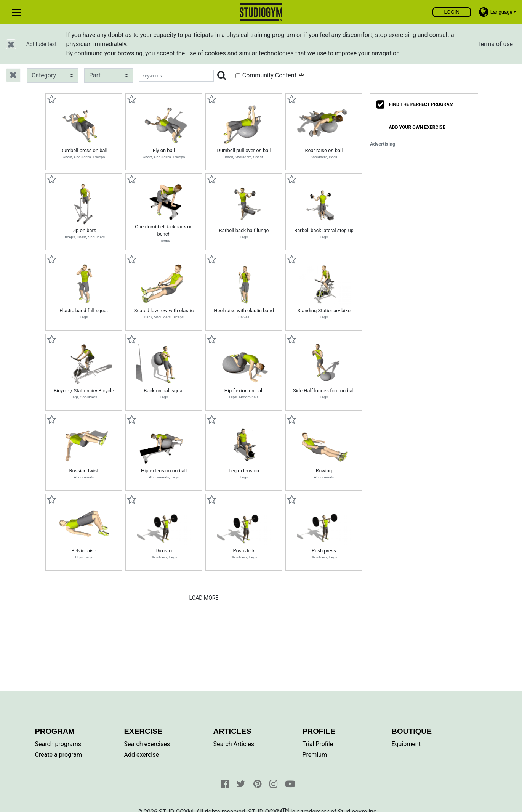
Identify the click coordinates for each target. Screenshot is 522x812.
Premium (315, 755)
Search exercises (147, 744)
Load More (204, 598)
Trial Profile (318, 744)
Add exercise (142, 755)
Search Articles (234, 744)
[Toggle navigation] (16, 12)
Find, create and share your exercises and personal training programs (261, 12)
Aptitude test (42, 44)
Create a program (58, 755)
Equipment (406, 744)
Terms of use (495, 44)
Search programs (58, 744)
